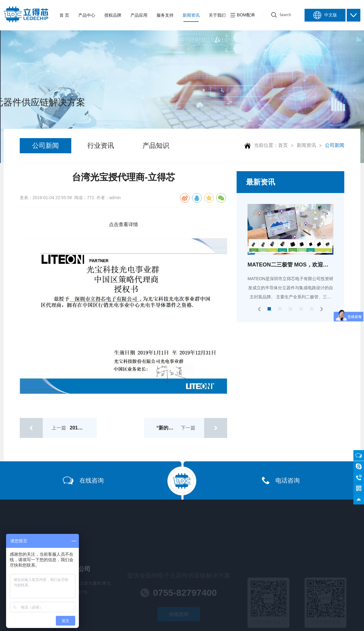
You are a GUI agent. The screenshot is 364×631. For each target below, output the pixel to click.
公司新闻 (45, 146)
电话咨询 (281, 480)
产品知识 (156, 146)
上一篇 (58, 428)
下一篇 (192, 428)
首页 (283, 145)
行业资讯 (101, 146)
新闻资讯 (306, 145)
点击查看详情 (123, 224)
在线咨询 (83, 481)
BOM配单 (243, 15)
